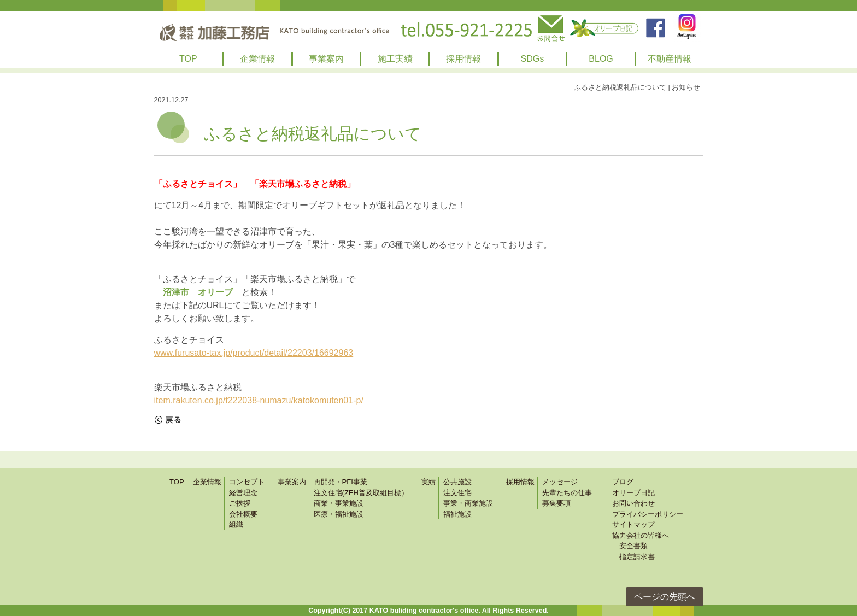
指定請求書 (633, 557)
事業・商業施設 (468, 503)
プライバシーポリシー (648, 514)
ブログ (623, 482)
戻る (168, 420)
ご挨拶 (240, 503)
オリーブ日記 (633, 493)
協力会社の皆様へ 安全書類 (641, 541)
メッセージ (560, 482)
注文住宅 (457, 493)
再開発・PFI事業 (341, 482)
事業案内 (326, 59)
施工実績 (395, 59)
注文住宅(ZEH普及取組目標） (361, 493)
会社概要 (243, 514)
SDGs (533, 59)
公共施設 (457, 482)
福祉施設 (457, 514)
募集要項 (556, 503)
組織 (236, 524)
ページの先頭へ (665, 597)
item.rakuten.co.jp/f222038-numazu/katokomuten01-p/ (259, 400)
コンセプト (247, 482)
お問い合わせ (633, 503)
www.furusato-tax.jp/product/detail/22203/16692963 (254, 353)
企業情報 (257, 59)
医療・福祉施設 (339, 514)
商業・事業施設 (339, 503)
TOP (188, 59)
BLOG (601, 59)
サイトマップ (633, 524)
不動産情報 (670, 59)
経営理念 (243, 493)
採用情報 (463, 59)
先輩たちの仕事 (567, 493)
